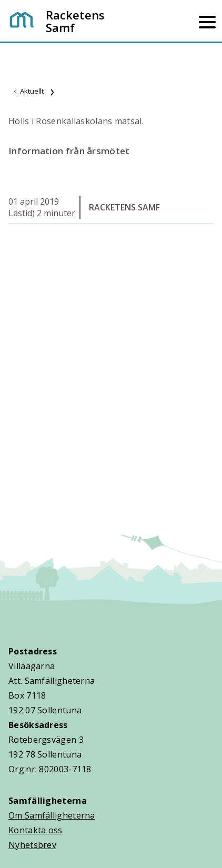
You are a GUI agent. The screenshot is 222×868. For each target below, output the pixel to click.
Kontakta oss (36, 830)
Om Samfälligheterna (52, 815)
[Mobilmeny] (207, 21)
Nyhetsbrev (32, 845)
